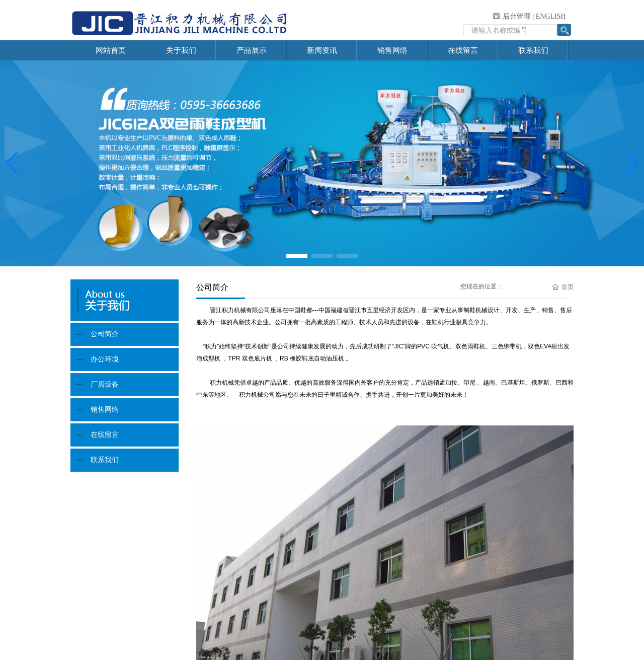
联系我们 (105, 460)
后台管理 (517, 16)
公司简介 (105, 334)
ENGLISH (551, 16)
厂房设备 (105, 384)
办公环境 (105, 359)
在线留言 (105, 435)
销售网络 (105, 410)
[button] (297, 256)
